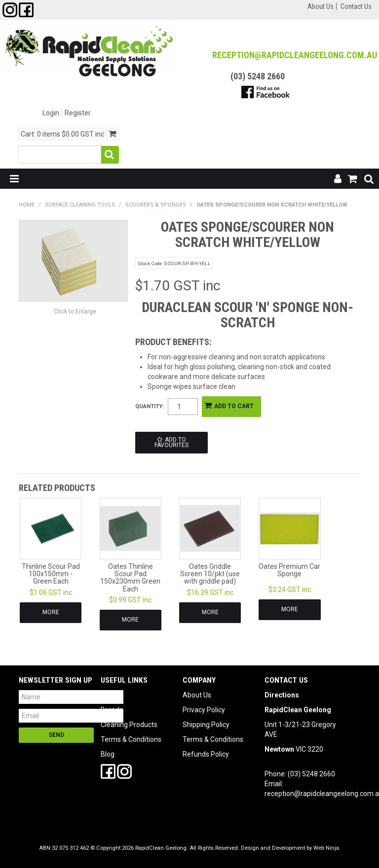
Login (51, 113)
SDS (107, 695)
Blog (108, 754)
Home (27, 205)
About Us (321, 6)
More (51, 612)
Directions (282, 695)
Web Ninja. (327, 848)
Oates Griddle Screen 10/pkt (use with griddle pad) (210, 574)
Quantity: (150, 406)
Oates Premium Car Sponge (289, 570)
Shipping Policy (206, 725)
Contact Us (356, 6)
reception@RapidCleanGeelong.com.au (295, 55)
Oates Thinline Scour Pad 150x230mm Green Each (130, 578)
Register (78, 113)
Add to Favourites (171, 443)
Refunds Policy (206, 754)
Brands (112, 710)
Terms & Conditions (131, 739)
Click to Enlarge (75, 312)
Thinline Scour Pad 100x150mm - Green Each (51, 574)
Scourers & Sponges (156, 205)
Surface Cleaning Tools (80, 205)
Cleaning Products (129, 725)
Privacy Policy (204, 710)
